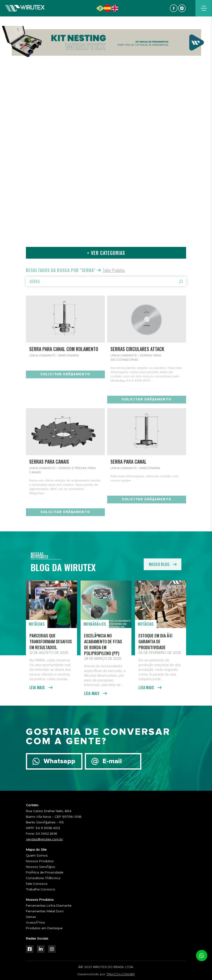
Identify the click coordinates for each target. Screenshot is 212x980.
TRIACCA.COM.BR (120, 974)
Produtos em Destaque (44, 928)
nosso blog (159, 564)
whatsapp (202, 956)
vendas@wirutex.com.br (44, 839)
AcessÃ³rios (36, 923)
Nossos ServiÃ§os (41, 867)
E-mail (112, 761)
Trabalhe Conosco (41, 889)
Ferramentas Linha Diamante (49, 906)
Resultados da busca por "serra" (61, 270)
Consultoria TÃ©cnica (43, 878)
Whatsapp (59, 761)
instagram (182, 8)
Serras (31, 917)
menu (204, 8)
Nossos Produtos (40, 861)
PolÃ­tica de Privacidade (45, 873)
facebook (174, 8)
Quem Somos (37, 856)
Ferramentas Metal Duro (45, 911)
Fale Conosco (37, 884)
